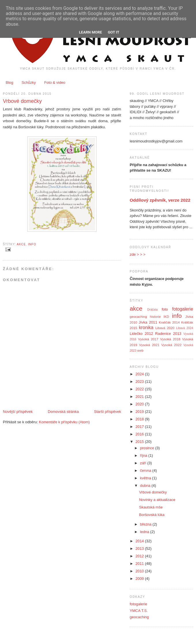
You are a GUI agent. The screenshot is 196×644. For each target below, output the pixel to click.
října (144, 455)
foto (165, 309)
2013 (140, 549)
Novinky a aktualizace (157, 500)
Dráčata (152, 310)
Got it (114, 32)
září (144, 463)
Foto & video (55, 82)
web (140, 350)
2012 (140, 556)
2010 (140, 571)
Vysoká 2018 (170, 339)
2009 (140, 579)
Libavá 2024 (185, 328)
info (32, 244)
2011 (140, 564)
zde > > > (138, 254)
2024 (140, 374)
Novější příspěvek (18, 412)
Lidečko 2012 (141, 334)
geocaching (138, 317)
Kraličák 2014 (169, 322)
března (146, 524)
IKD (166, 317)
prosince (148, 448)
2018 (140, 419)
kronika (146, 327)
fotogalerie (183, 309)
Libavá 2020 (165, 328)
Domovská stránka (63, 412)
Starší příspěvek (108, 412)
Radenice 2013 (168, 334)
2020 (140, 404)
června (146, 471)
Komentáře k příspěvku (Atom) (64, 422)
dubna (146, 486)
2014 (140, 541)
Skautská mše (151, 507)
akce (21, 244)
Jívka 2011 (148, 322)
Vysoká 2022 (171, 345)
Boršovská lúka (152, 515)
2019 (140, 412)
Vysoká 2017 (148, 339)
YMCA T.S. (139, 611)
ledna (145, 532)
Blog (10, 82)
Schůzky (29, 82)
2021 (140, 397)
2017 (140, 427)
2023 (140, 382)
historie (155, 317)
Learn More (91, 32)
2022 (140, 389)
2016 (140, 434)
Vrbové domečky (22, 101)
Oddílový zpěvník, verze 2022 (160, 200)
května (146, 478)
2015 (140, 442)
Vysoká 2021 (149, 345)
